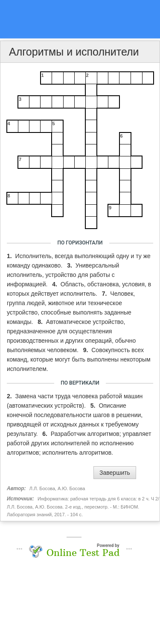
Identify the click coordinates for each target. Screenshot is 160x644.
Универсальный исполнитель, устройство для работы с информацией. (63, 275)
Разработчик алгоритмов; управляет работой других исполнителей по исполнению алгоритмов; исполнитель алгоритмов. (79, 443)
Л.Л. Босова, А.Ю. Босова (57, 488)
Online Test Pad (83, 553)
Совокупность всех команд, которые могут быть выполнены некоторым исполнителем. (79, 359)
